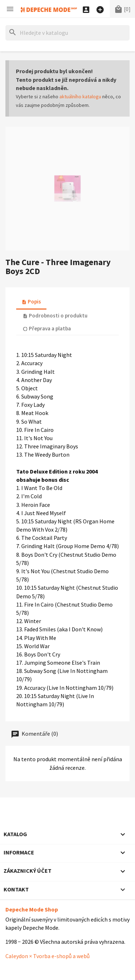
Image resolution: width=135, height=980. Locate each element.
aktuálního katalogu (80, 96)
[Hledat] (67, 33)
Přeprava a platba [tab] (47, 328)
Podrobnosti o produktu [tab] (55, 315)
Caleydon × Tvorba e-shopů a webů (48, 956)
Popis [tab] (31, 301)
